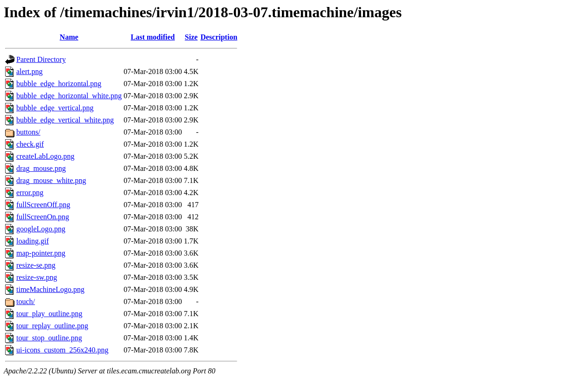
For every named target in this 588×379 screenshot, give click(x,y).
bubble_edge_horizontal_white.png (69, 96)
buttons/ (28, 132)
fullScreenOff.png (43, 205)
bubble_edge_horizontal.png (59, 84)
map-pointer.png (41, 253)
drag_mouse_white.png (51, 180)
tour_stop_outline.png (49, 338)
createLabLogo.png (45, 156)
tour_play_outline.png (49, 314)
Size (191, 37)
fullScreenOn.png (43, 217)
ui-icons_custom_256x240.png (62, 350)
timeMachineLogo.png (50, 289)
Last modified (153, 37)
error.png (30, 193)
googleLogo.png (41, 229)
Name (69, 37)
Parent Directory (41, 59)
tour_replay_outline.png (52, 326)
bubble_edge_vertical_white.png (65, 120)
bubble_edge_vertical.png (55, 108)
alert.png (29, 71)
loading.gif (33, 241)
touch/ (26, 301)
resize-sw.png (37, 277)
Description (219, 37)
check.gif (30, 144)
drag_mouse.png (41, 168)
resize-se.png (36, 265)
